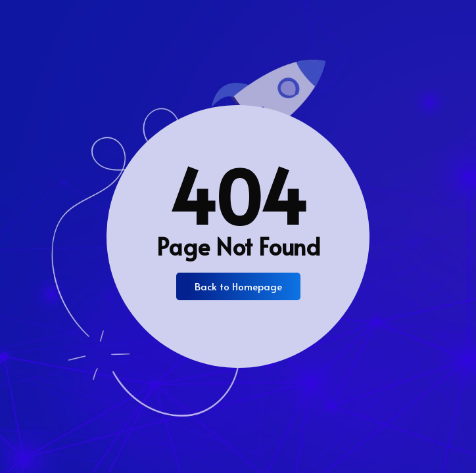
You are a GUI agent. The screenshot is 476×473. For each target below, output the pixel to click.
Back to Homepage (238, 286)
